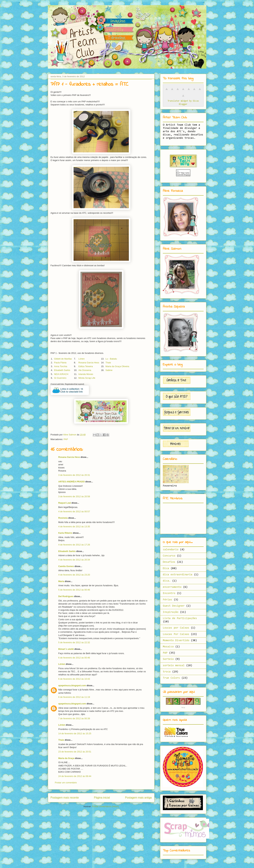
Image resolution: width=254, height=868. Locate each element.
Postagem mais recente (65, 798)
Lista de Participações (180, 618)
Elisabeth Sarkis (62, 370)
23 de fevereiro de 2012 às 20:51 (75, 752)
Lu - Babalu (111, 359)
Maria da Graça (66, 758)
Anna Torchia (61, 366)
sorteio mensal (174, 666)
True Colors (171, 678)
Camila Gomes (66, 566)
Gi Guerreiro (60, 378)
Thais (108, 363)
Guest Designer (174, 606)
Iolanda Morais (86, 374)
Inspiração (171, 612)
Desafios (169, 562)
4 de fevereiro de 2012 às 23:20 (74, 575)
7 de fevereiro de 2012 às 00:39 (74, 718)
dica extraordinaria (178, 575)
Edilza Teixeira (86, 366)
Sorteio (168, 659)
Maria (61, 581)
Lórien (82, 359)
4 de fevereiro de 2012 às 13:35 (74, 527)
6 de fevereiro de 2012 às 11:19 (74, 697)
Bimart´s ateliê (66, 649)
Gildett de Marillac (63, 359)
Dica (166, 568)
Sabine (109, 370)
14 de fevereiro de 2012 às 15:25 (75, 733)
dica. (167, 581)
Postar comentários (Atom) (105, 806)
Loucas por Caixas (176, 628)
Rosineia (63, 518)
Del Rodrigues (66, 596)
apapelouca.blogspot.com (72, 685)
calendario (171, 550)
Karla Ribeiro (65, 533)
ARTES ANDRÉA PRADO (72, 482)
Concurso (169, 556)
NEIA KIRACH (61, 374)
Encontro (169, 593)
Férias (167, 600)
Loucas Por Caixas (176, 634)
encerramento (172, 587)
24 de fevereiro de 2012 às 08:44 (75, 776)
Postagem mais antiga (138, 798)
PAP (66, 439)
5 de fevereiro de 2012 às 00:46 (74, 590)
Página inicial (102, 798)
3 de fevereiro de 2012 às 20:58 (74, 496)
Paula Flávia (60, 363)
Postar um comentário (66, 783)
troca (167, 672)
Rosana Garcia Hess (89, 363)
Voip (183, 708)
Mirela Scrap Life (87, 378)
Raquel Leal (65, 503)
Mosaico (168, 647)
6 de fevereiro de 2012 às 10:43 (74, 679)
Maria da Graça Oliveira (117, 366)
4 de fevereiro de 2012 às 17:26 (74, 545)
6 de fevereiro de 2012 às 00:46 (74, 658)
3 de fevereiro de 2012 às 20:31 (74, 475)
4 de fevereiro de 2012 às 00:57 (74, 511)
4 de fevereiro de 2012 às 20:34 (74, 560)
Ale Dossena (85, 370)
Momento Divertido (176, 640)
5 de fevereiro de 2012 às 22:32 (74, 642)
